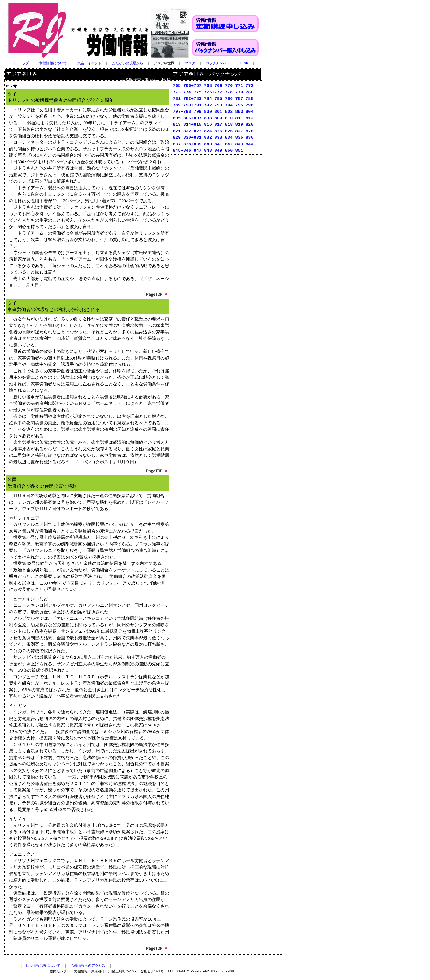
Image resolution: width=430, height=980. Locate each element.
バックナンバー (218, 63)
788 (249, 99)
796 (249, 106)
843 (239, 145)
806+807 (192, 119)
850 (229, 151)
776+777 (213, 93)
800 (208, 112)
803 (239, 112)
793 (218, 106)
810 (229, 119)
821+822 (182, 132)
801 (218, 112)
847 (198, 151)
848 (208, 151)
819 (239, 125)
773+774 (182, 93)
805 (177, 119)
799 (198, 112)
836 (249, 138)
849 (218, 151)
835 (239, 138)
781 (177, 99)
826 (229, 132)
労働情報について (53, 63)
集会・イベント (89, 63)
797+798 (182, 112)
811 (239, 119)
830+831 (192, 138)
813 (177, 125)
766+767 (192, 86)
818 (229, 125)
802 (229, 112)
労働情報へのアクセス (88, 965)
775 (198, 93)
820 (249, 125)
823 (198, 132)
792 (208, 106)
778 (229, 93)
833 (218, 138)
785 (218, 99)
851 (239, 151)
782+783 (192, 99)
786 (229, 99)
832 (208, 138)
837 (177, 145)
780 (249, 93)
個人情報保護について (43, 965)
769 (218, 86)
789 (177, 106)
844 (249, 145)
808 (208, 119)
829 (177, 138)
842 (229, 145)
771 (239, 86)
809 (218, 119)
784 (208, 99)
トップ (24, 63)
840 (208, 145)
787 (239, 99)
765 (177, 86)
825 (218, 132)
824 (208, 132)
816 (208, 125)
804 (249, 112)
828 (249, 132)
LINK (244, 63)
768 (208, 86)
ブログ (190, 63)
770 (229, 86)
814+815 (192, 125)
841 (218, 145)
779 (239, 93)
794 (229, 106)
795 (239, 106)
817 (218, 125)
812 (249, 119)
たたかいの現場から (128, 63)
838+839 (192, 145)
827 (239, 132)
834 (229, 138)
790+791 (192, 106)
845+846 (182, 151)
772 (249, 86)
